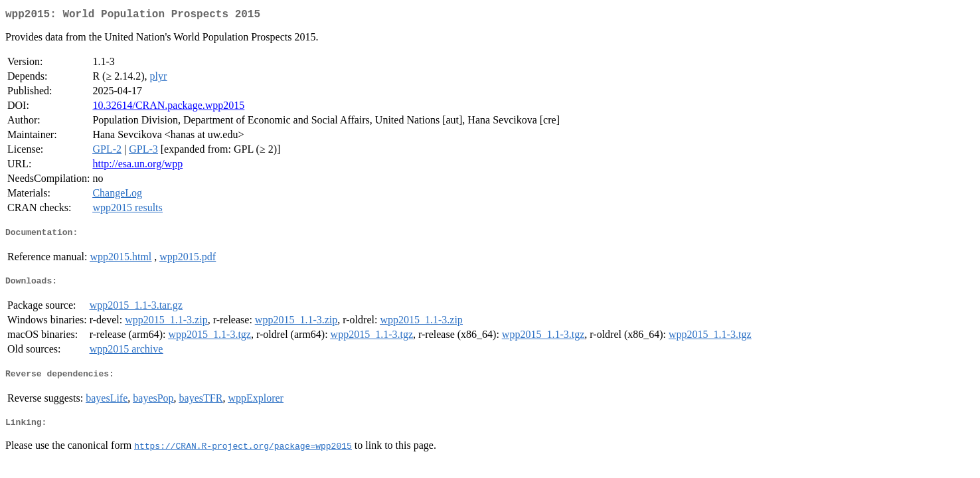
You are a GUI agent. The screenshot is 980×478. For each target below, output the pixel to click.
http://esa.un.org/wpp (137, 166)
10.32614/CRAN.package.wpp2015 (168, 108)
